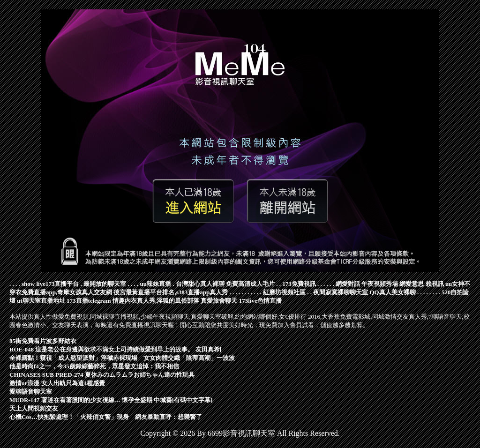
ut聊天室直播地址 (41, 301)
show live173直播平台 (50, 284)
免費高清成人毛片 (250, 284)
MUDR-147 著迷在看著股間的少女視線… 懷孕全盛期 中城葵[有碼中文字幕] (111, 400)
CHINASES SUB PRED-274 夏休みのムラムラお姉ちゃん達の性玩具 (102, 375)
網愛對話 (348, 284)
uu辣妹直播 (155, 284)
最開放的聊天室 (105, 284)
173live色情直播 (260, 301)
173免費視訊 (299, 284)
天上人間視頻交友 (34, 408)
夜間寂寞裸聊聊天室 (341, 292)
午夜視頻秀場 (380, 284)
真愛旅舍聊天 (219, 301)
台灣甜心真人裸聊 (200, 284)
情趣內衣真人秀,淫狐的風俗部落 (156, 301)
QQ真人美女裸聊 (393, 292)
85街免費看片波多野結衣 (43, 341)
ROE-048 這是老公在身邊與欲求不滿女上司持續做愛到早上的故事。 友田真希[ (116, 349)
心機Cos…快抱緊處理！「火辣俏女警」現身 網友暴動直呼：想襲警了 (106, 417)
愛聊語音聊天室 (31, 392)
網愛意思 (412, 284)
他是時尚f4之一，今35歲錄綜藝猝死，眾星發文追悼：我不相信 (94, 366)
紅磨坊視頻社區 (284, 292)
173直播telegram (89, 301)
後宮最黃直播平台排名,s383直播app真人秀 (171, 292)
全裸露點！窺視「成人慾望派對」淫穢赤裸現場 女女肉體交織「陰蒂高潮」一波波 (122, 358)
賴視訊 (435, 284)
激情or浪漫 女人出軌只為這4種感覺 (57, 383)
